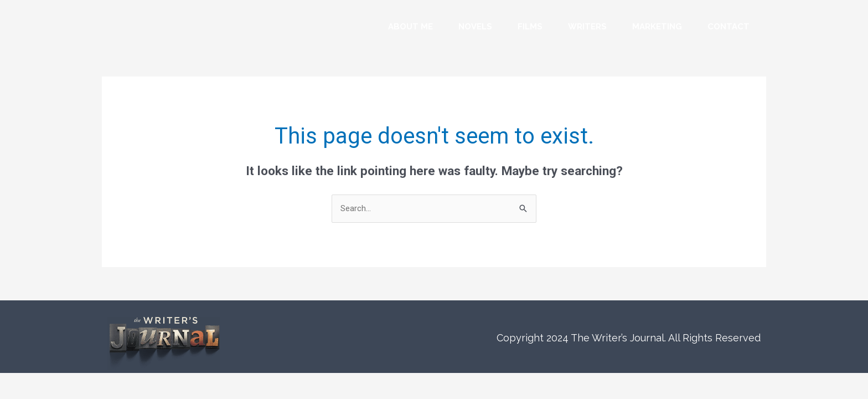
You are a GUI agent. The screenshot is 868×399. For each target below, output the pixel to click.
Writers (587, 27)
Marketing (657, 27)
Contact (728, 27)
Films (530, 27)
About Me (410, 27)
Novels (475, 27)
